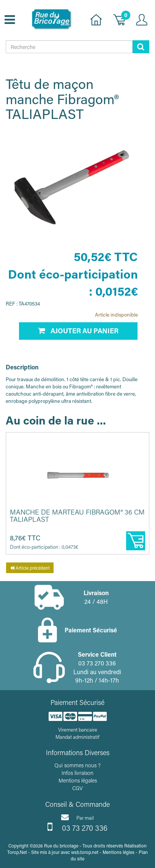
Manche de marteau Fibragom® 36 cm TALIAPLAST (77, 516)
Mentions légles (119, 852)
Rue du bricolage (61, 846)
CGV (77, 788)
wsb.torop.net (85, 852)
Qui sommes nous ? (77, 765)
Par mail (77, 817)
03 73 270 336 (77, 827)
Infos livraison (77, 773)
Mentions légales (78, 780)
